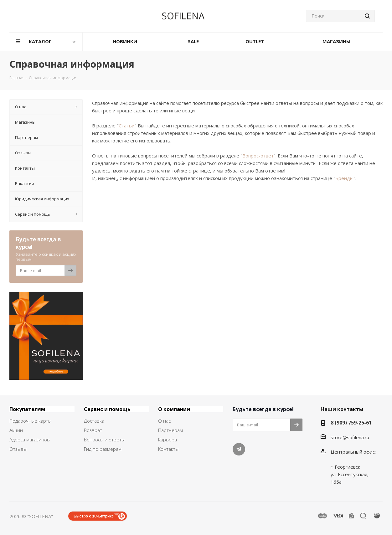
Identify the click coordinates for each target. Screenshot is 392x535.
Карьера (168, 440)
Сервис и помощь (107, 409)
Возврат (93, 430)
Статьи (127, 126)
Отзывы (18, 449)
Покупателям (27, 409)
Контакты (168, 449)
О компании (174, 409)
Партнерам (170, 430)
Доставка (94, 421)
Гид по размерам (103, 449)
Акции (16, 430)
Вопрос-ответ (258, 156)
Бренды (344, 178)
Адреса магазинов (30, 440)
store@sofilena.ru (350, 437)
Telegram (239, 449)
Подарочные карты (30, 421)
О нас (164, 421)
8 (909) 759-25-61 (351, 423)
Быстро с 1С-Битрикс (94, 516)
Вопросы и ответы (104, 440)
